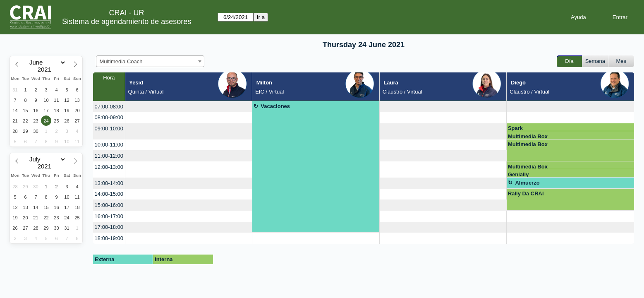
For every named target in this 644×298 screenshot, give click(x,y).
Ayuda (578, 17)
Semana (595, 61)
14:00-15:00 (109, 194)
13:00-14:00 (109, 183)
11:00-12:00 (109, 156)
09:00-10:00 (109, 129)
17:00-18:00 (109, 227)
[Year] (46, 70)
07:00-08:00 (109, 107)
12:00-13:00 (109, 167)
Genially (518, 174)
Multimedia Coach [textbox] (121, 61)
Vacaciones (275, 106)
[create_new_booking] (189, 107)
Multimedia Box (528, 136)
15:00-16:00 (109, 205)
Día (569, 61)
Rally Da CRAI (526, 193)
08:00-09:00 (109, 117)
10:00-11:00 (109, 145)
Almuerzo (527, 183)
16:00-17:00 (109, 216)
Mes (621, 61)
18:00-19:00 (109, 238)
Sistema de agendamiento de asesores (127, 22)
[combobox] (150, 61)
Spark (515, 128)
